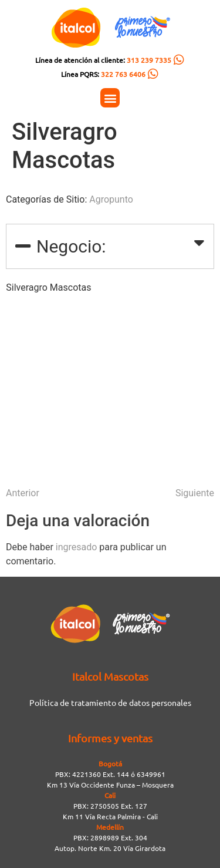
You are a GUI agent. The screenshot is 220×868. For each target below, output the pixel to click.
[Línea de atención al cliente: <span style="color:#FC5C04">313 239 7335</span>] (179, 60)
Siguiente (195, 493)
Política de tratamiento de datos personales (110, 702)
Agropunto (111, 199)
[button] (110, 98)
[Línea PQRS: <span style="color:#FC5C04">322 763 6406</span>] (153, 74)
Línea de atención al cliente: (103, 60)
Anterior (23, 493)
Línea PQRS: (103, 74)
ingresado (77, 547)
